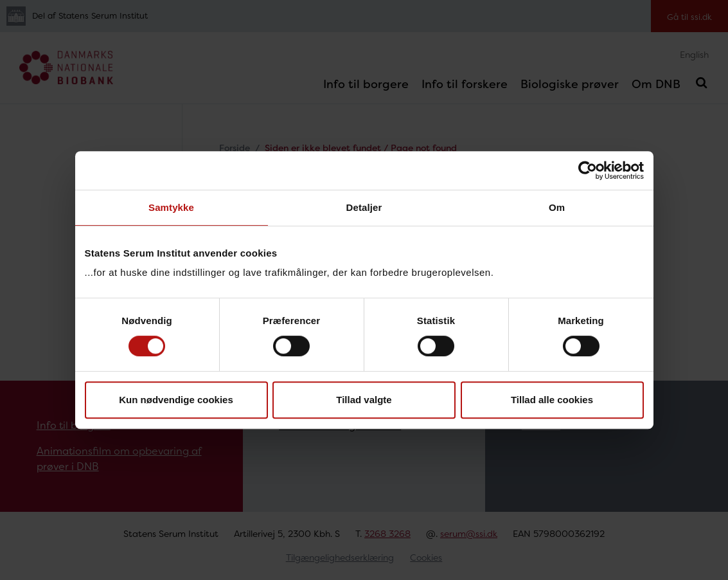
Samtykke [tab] (171, 207)
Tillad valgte (364, 400)
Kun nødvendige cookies (176, 400)
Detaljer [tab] (364, 207)
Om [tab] (557, 207)
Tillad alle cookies (552, 400)
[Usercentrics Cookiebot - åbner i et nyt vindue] (588, 170)
